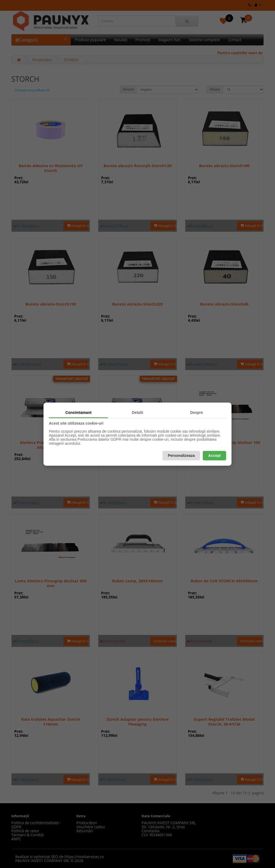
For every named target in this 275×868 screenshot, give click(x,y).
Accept (214, 455)
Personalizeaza (181, 455)
